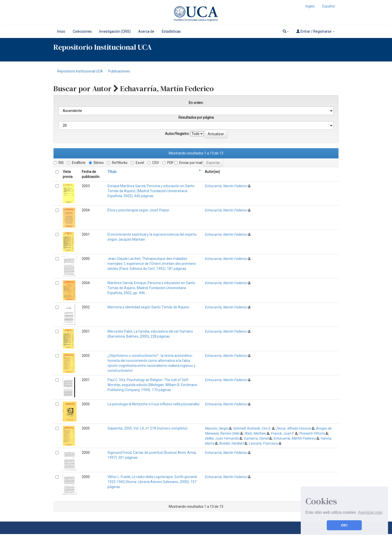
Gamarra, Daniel (256, 438)
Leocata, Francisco (263, 443)
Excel (137, 163)
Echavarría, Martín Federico (226, 186)
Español (328, 6)
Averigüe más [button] (370, 512)
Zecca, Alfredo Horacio (293, 428)
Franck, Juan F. (282, 433)
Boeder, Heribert (231, 443)
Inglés (310, 6)
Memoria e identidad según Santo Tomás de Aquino (148, 307)
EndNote (76, 163)
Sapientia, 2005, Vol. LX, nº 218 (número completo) (147, 428)
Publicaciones (119, 71)
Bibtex (96, 163)
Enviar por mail (188, 163)
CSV (153, 163)
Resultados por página (196, 117)
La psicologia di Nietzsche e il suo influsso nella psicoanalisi (153, 404)
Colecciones (82, 31)
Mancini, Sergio (216, 428)
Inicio (61, 31)
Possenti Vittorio (312, 433)
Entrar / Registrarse (315, 31)
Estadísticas (171, 31)
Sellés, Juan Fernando (222, 438)
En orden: (196, 103)
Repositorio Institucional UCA (80, 71)
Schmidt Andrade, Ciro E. (252, 428)
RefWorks (117, 163)
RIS (59, 163)
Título (112, 172)
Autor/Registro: (177, 134)
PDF (168, 163)
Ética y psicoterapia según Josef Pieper (138, 210)
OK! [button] (344, 525)
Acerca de (146, 31)
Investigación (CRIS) (115, 31)
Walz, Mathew (255, 433)
